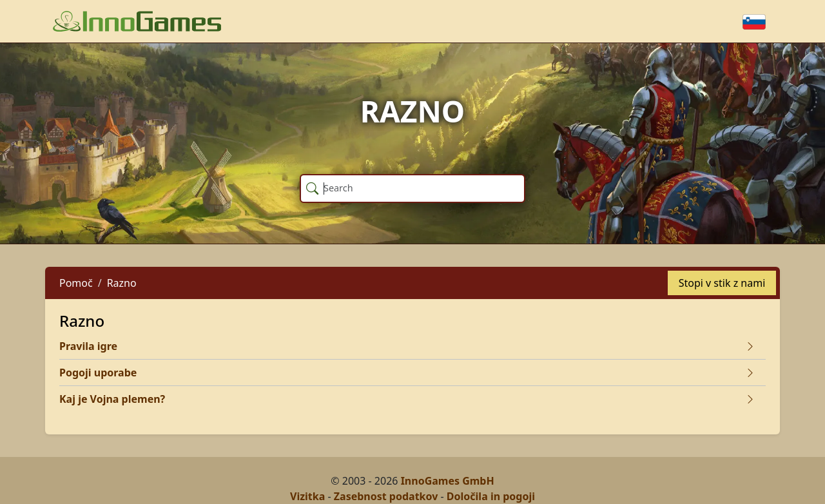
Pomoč (76, 283)
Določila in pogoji (491, 496)
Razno (122, 283)
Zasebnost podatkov (386, 496)
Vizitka (307, 496)
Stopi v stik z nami (722, 283)
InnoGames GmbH (448, 481)
